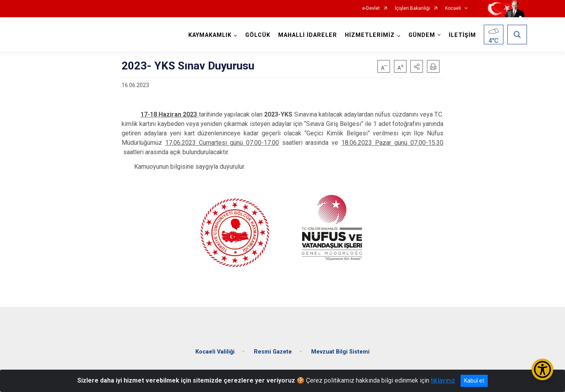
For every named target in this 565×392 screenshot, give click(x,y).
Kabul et (474, 381)
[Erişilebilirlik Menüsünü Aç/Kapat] (542, 369)
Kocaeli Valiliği (215, 351)
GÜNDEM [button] (422, 35)
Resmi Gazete (273, 351)
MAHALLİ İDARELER (308, 35)
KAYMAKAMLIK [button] (210, 35)
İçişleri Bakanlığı (412, 8)
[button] (417, 66)
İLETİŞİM (462, 35)
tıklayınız (443, 380)
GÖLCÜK (258, 35)
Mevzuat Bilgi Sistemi (340, 351)
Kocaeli (453, 8)
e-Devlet (371, 8)
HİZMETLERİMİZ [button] (370, 35)
